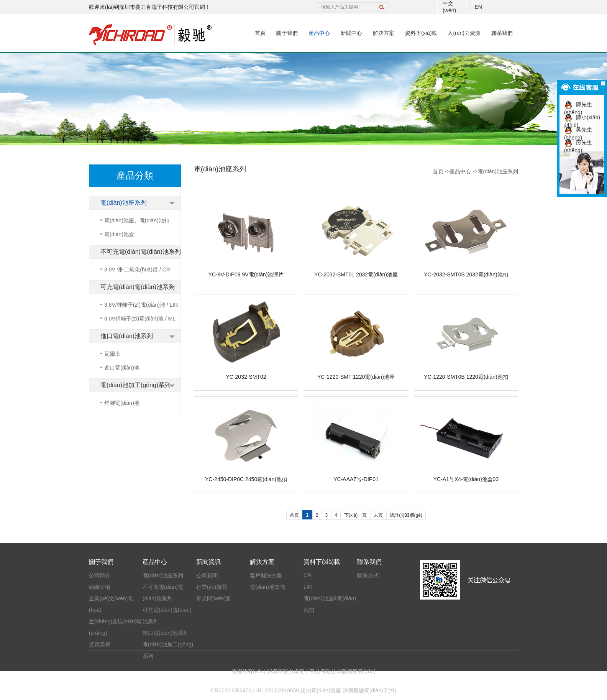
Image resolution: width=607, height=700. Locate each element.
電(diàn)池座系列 (124, 203)
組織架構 (100, 587)
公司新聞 (207, 575)
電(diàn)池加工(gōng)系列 (135, 385)
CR (307, 575)
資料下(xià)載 (421, 33)
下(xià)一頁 (355, 515)
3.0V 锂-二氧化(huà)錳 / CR (137, 269)
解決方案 (384, 33)
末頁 (378, 515)
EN (478, 7)
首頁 (260, 33)
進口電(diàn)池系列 (127, 336)
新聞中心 (351, 33)
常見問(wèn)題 (214, 598)
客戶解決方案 (266, 575)
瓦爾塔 (112, 354)
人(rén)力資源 (464, 33)
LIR (308, 587)
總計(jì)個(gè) (406, 515)
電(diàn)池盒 (119, 234)
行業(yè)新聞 (212, 587)
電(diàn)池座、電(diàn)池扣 (137, 220)
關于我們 (287, 33)
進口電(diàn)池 (122, 368)
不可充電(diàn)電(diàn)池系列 (141, 252)
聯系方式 (368, 575)
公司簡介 (100, 575)
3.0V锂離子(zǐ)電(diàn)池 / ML (140, 319)
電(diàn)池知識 (267, 587)
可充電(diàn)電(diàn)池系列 (138, 287)
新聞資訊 (208, 562)
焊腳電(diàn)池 (122, 403)
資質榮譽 (100, 644)
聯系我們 (502, 33)
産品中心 (319, 33)
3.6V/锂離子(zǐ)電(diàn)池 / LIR (141, 305)
